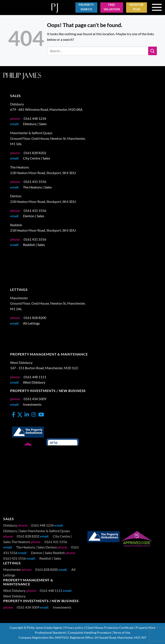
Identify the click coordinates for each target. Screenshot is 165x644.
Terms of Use (122, 633)
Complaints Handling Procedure (89, 633)
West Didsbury (34, 383)
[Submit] (153, 52)
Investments (32, 405)
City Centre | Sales (37, 159)
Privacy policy (74, 628)
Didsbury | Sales (35, 125)
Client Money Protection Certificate (109, 628)
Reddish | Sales (34, 246)
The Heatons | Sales (37, 188)
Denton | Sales (34, 217)
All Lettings (31, 324)
